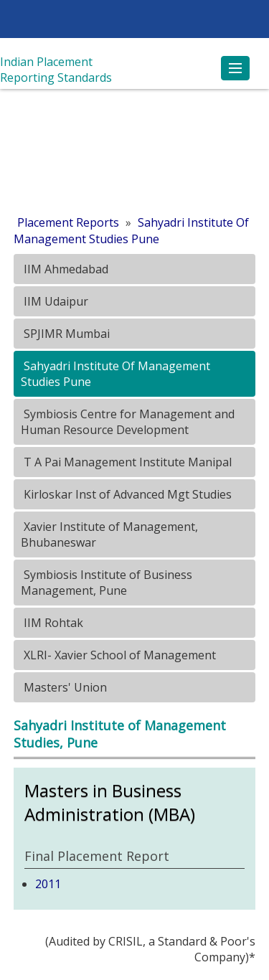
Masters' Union (64, 687)
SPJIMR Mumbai (65, 334)
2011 (48, 884)
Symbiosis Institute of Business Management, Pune (107, 583)
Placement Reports (68, 222)
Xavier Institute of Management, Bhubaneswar (109, 534)
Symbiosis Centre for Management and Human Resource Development (128, 422)
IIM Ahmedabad (65, 269)
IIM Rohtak (52, 623)
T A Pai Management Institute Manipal (126, 462)
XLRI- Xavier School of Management (118, 655)
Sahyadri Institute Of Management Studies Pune (131, 230)
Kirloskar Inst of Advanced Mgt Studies (126, 494)
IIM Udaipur (55, 301)
